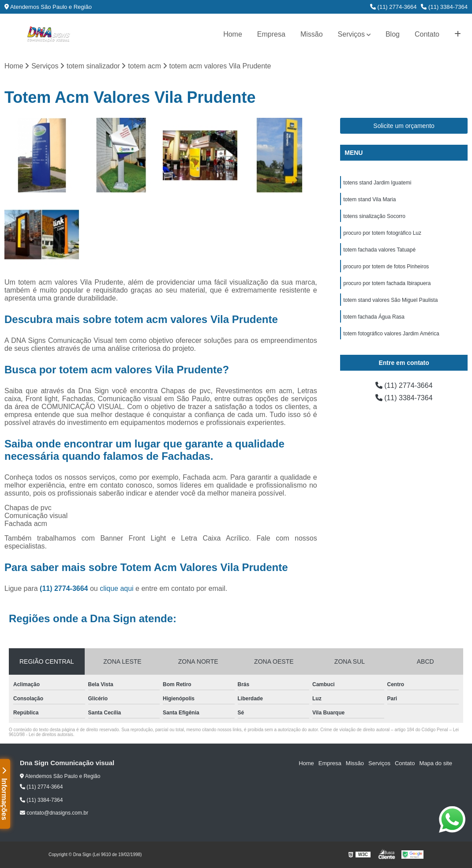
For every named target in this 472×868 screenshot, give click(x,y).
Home (233, 34)
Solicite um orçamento (404, 126)
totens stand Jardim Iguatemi (377, 183)
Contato (427, 34)
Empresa (271, 34)
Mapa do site (435, 763)
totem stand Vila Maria (369, 199)
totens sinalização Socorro (374, 216)
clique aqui (117, 588)
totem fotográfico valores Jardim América (391, 334)
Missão (312, 34)
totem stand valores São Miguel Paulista (390, 300)
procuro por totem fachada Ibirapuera (387, 283)
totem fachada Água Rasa (374, 317)
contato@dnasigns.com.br (54, 813)
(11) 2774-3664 (393, 7)
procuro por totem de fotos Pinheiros (386, 267)
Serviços (351, 34)
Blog (393, 34)
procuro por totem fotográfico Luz (382, 233)
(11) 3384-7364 (444, 7)
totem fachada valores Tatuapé (379, 250)
